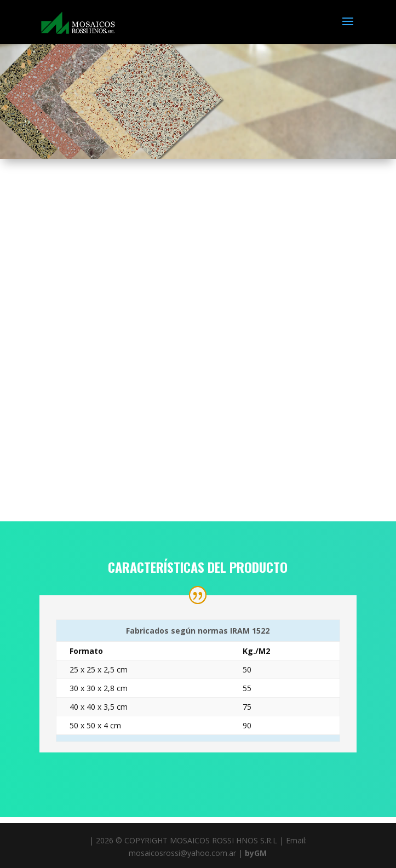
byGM (256, 853)
